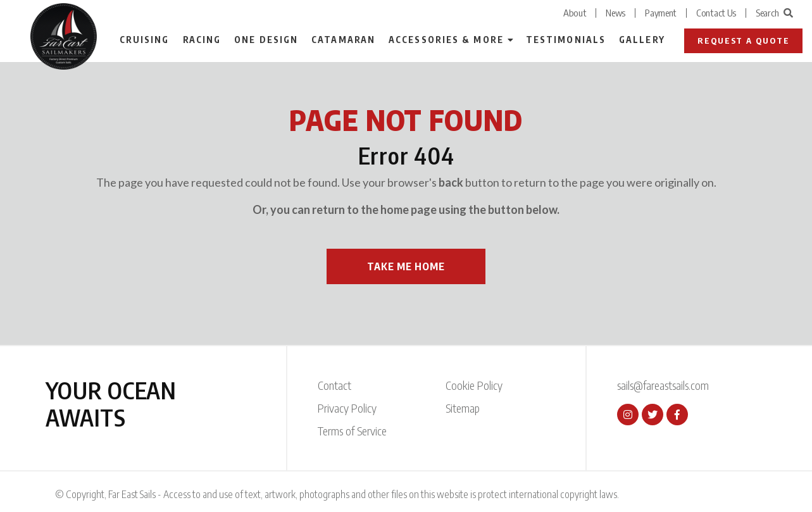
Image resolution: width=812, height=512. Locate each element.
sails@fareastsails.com (663, 385)
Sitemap (463, 408)
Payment (661, 13)
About (575, 13)
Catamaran (343, 40)
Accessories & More (446, 40)
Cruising (145, 40)
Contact (334, 385)
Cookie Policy (474, 385)
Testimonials (566, 40)
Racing (202, 40)
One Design (266, 40)
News (615, 13)
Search (774, 13)
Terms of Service (352, 431)
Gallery (642, 40)
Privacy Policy (347, 408)
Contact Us (716, 13)
